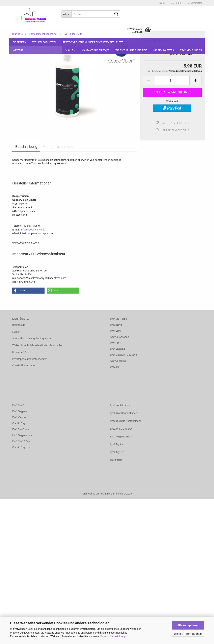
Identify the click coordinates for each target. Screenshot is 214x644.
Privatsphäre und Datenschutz (29, 359)
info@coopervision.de (33, 230)
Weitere (18, 50)
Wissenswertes (163, 50)
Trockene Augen (191, 50)
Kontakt (17, 332)
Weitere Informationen (188, 634)
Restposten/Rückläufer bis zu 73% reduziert (93, 42)
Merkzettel (194, 3)
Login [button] (176, 3)
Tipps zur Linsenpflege (131, 50)
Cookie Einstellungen (24, 365)
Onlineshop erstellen (94, 494)
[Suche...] (66, 14)
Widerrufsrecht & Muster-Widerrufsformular (37, 345)
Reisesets (19, 42)
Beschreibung (26, 147)
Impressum (19, 325)
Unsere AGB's (20, 352)
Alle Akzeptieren (188, 625)
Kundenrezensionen (59, 147)
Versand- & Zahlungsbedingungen (32, 338)
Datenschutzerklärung (113, 636)
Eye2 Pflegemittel (44, 42)
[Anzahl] (172, 63)
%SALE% (70, 50)
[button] (162, 3)
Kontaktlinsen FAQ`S (95, 50)
